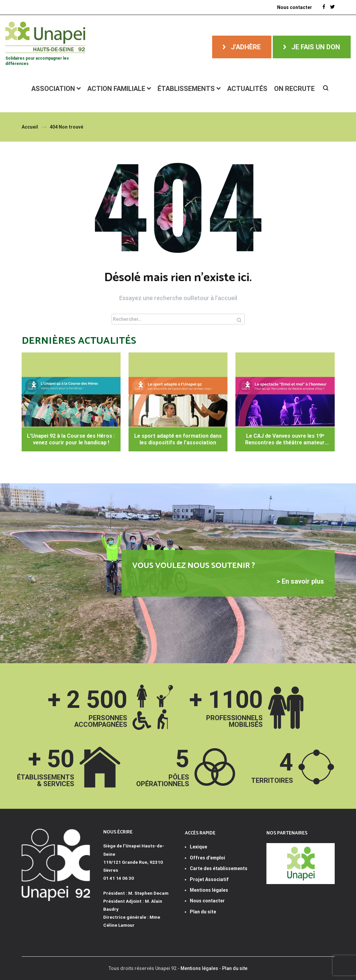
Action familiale (116, 89)
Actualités (247, 89)
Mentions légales (199, 968)
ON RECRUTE (294, 89)
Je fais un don (316, 47)
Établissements (186, 89)
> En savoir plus (300, 581)
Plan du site (203, 912)
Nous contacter (207, 901)
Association (53, 89)
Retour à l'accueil (214, 298)
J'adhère (246, 47)
